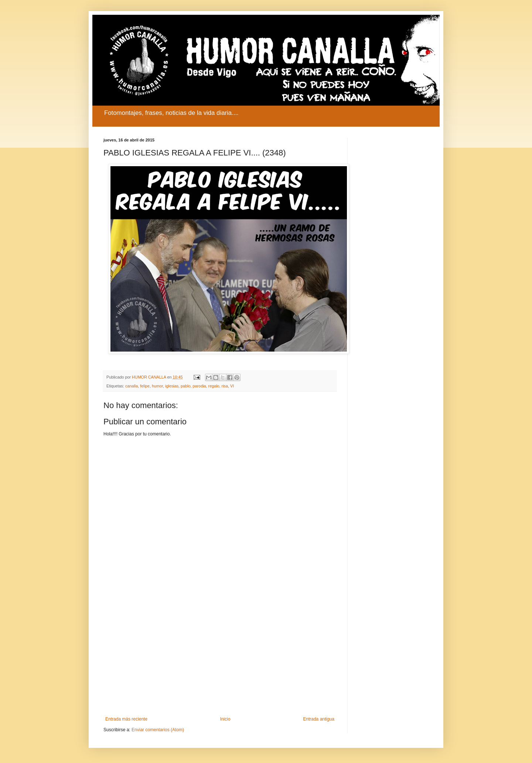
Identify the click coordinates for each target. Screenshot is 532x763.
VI (232, 386)
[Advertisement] (220, 656)
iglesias (172, 386)
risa (225, 386)
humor (157, 386)
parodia (199, 386)
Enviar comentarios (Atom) (158, 730)
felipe (145, 386)
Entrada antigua (319, 719)
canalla (132, 386)
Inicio (225, 719)
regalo (214, 386)
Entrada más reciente (126, 719)
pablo (185, 386)
